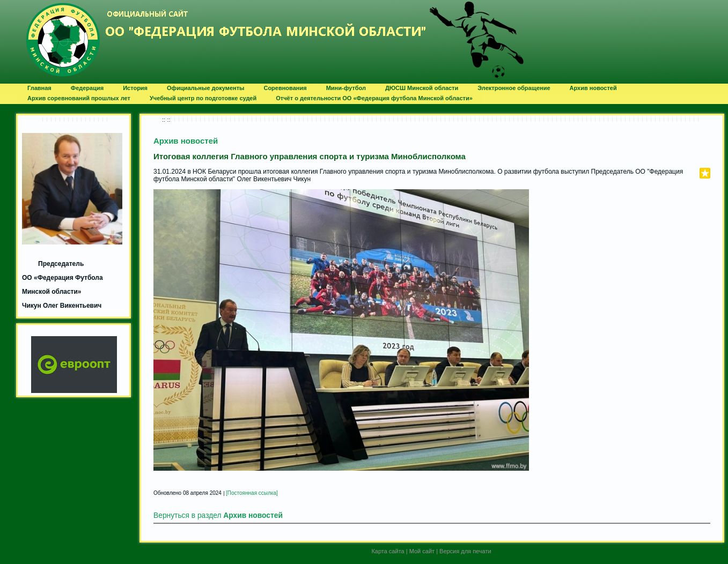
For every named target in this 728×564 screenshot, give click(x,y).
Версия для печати (465, 551)
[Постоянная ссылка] (252, 493)
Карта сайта (388, 551)
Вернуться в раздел (218, 515)
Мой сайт (422, 551)
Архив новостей (186, 141)
